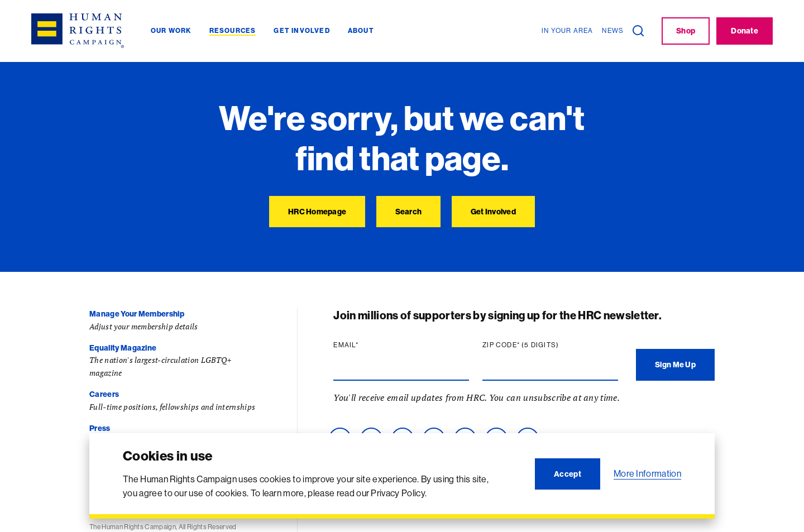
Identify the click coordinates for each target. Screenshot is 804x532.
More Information (647, 473)
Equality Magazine (123, 348)
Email (348, 345)
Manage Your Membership (137, 314)
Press (100, 428)
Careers (104, 394)
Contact (104, 462)
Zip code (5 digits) (523, 345)
